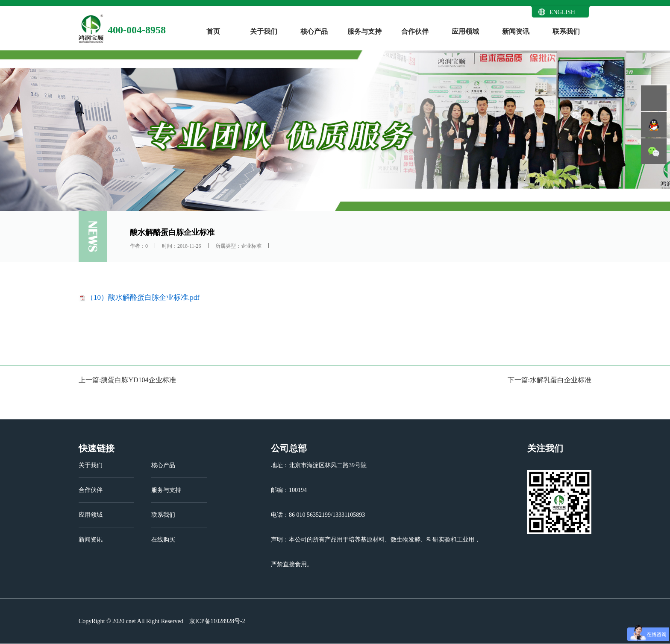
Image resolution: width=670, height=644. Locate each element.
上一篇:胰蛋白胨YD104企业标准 (127, 380)
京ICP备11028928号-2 (216, 621)
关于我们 (264, 31)
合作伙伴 (415, 31)
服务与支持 (364, 31)
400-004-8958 (137, 30)
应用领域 (465, 31)
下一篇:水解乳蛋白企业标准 (550, 380)
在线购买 (163, 540)
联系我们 (566, 31)
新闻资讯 (516, 31)
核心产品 (314, 31)
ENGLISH (562, 12)
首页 (213, 31)
